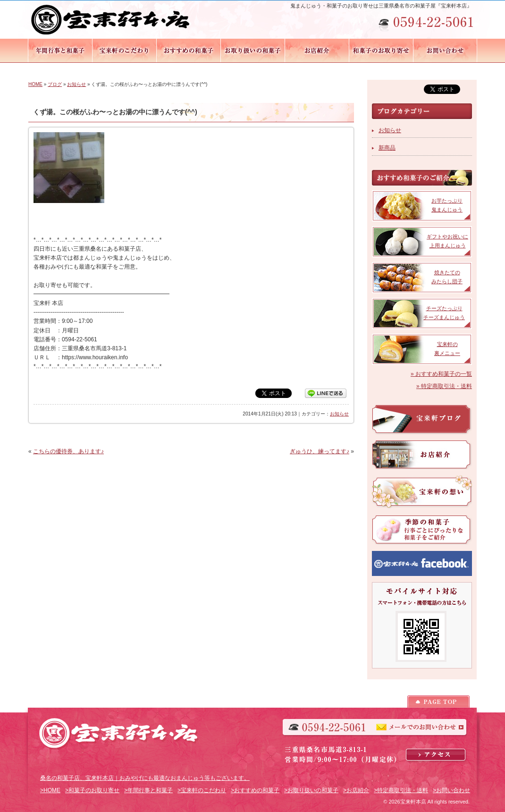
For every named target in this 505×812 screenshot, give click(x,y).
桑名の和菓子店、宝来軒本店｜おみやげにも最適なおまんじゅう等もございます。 (145, 778)
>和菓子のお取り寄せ (92, 790)
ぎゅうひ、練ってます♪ (320, 451)
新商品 (387, 148)
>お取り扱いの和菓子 (311, 790)
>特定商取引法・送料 (401, 790)
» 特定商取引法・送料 (444, 386)
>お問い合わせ (451, 790)
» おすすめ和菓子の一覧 (441, 374)
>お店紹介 (356, 790)
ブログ (55, 84)
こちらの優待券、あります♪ (68, 451)
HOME (35, 84)
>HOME (50, 790)
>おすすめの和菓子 (255, 790)
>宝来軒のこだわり (202, 790)
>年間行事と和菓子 (148, 790)
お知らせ (76, 84)
